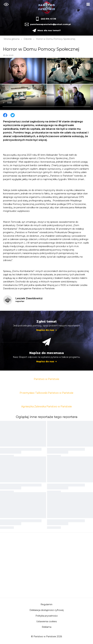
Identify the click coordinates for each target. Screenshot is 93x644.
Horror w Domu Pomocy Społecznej (56, 39)
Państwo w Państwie (46, 379)
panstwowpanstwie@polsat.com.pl (50, 24)
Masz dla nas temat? (49, 30)
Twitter (13, 115)
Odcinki (28, 39)
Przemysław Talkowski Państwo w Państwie (46, 393)
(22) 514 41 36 (48, 19)
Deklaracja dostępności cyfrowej (47, 610)
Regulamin (46, 604)
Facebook (5, 115)
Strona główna (12, 39)
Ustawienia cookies (46, 621)
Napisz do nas (45, 330)
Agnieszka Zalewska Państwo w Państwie (46, 407)
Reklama (47, 627)
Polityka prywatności (47, 616)
